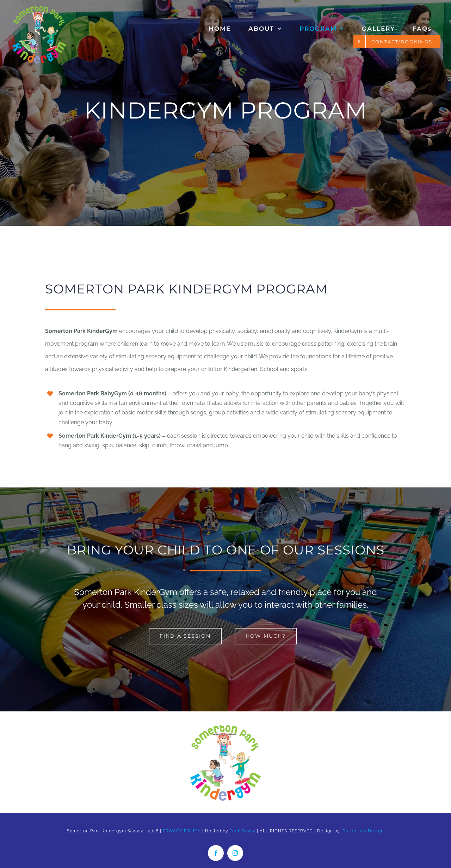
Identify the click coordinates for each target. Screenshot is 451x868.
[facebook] (216, 853)
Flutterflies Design (363, 831)
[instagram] (235, 853)
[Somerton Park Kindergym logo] (225, 728)
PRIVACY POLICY (182, 831)
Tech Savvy (243, 831)
